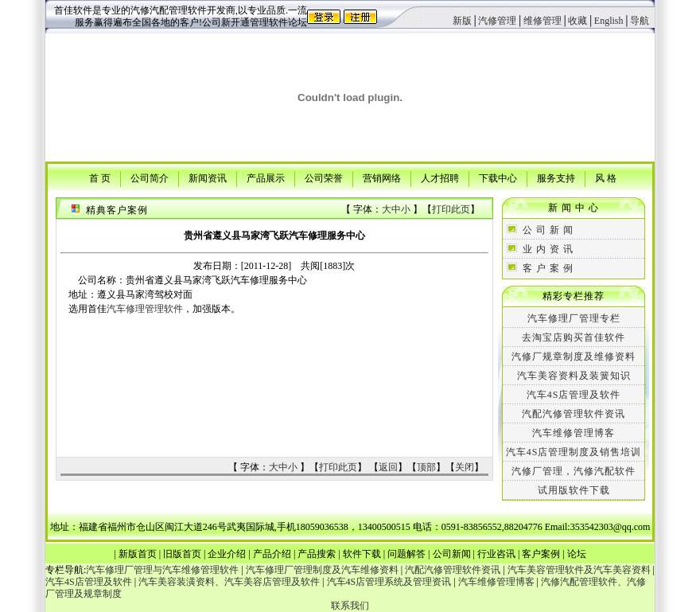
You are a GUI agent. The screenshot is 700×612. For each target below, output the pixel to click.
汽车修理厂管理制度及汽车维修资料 (322, 570)
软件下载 (362, 554)
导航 (640, 21)
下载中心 (498, 177)
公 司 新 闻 (548, 230)
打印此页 (451, 209)
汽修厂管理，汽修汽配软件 (574, 471)
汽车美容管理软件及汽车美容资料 (579, 570)
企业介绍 (227, 554)
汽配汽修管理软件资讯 (574, 414)
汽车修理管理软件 (145, 309)
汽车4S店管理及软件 (574, 395)
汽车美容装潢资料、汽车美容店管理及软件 (229, 582)
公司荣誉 (324, 177)
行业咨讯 (496, 554)
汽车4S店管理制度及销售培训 (574, 452)
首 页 (100, 177)
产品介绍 (272, 554)
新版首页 (138, 554)
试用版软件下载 (574, 490)
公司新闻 (452, 554)
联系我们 (350, 606)
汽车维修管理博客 (574, 433)
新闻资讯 (208, 177)
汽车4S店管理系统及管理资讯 (389, 582)
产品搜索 (317, 554)
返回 (388, 467)
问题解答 (406, 554)
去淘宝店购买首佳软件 (574, 337)
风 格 (606, 177)
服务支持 (556, 177)
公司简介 (150, 177)
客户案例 (541, 554)
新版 (462, 21)
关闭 (465, 467)
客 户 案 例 (548, 268)
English (609, 21)
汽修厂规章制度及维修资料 (574, 357)
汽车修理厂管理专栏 (574, 318)
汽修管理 (497, 21)
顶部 (426, 467)
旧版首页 (182, 554)
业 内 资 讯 (548, 249)
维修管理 (542, 21)
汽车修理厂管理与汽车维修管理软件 (162, 570)
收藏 (577, 21)
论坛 (577, 554)
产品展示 (266, 177)
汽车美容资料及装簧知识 (574, 376)
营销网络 (382, 177)
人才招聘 (440, 177)
